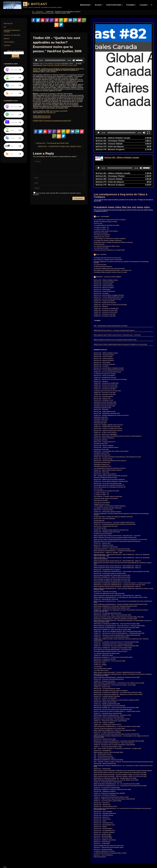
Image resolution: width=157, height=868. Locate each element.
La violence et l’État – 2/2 (101, 190)
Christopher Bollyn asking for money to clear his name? (111, 235)
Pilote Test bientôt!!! (100, 820)
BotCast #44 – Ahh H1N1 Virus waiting (105, 555)
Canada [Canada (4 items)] (22, 834)
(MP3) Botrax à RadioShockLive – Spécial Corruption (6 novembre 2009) (115, 582)
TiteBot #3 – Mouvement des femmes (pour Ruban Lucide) (111, 760)
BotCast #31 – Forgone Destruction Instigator (107, 695)
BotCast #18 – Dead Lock (101, 780)
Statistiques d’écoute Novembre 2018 (105, 367)
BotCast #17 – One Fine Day (102, 782)
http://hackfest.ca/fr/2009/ (59, 111)
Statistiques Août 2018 (101, 380)
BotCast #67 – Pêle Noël (101, 372)
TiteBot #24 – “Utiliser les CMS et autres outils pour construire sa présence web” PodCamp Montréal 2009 (121, 602)
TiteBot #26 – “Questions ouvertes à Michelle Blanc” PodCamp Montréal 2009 (117, 598)
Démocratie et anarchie (101, 196)
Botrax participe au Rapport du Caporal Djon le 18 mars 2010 (112, 542)
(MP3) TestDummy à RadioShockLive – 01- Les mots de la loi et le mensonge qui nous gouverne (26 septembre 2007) (123, 772)
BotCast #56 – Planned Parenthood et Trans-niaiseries (110, 424)
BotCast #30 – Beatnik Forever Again (105, 702)
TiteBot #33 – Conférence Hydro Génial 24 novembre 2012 (111, 493)
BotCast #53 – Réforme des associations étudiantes (109, 442)
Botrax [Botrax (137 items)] (14, 834)
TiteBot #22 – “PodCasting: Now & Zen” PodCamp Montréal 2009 (113, 607)
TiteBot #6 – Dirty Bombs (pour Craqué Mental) (108, 745)
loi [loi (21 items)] (5, 858)
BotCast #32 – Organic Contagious (104, 686)
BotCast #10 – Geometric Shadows (104, 795)
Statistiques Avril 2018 (101, 403)
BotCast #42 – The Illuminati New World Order (108, 576)
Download (58, 64)
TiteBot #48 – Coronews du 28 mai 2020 (106, 275)
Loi (5, 27)
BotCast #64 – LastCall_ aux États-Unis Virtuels (108, 391)
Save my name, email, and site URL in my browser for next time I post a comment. (57, 194)
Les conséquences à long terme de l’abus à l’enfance (121, 159)
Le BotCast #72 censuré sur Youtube (105, 337)
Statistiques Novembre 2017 (102, 425)
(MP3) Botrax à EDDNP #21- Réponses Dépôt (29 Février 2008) (112, 752)
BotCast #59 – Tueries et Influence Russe (106, 410)
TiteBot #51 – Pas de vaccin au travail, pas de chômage (110, 268)
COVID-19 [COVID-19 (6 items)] (7, 840)
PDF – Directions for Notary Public (104, 721)
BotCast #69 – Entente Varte (102, 361)
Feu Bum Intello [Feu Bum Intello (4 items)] (18, 846)
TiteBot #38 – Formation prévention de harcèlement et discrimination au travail (117, 420)
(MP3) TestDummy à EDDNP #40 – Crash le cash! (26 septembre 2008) (115, 693)
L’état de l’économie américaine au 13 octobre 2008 (109, 213)
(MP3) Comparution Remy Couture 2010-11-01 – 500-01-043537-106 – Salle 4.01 (117, 524)
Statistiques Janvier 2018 (101, 416)
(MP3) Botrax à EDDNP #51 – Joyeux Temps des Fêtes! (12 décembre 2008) (116, 670)
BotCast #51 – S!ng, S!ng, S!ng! (103, 473)
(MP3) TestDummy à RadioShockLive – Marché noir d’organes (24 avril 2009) (117, 640)
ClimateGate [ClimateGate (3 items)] (31, 834)
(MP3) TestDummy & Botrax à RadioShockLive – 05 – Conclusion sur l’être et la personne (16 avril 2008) (123, 729)
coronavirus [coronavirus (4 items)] (26, 837)
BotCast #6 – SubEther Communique (105, 803)
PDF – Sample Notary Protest (103, 717)
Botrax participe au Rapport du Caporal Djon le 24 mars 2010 (112, 538)
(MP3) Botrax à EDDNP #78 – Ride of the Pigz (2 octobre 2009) (112, 592)
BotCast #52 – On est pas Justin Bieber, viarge (108, 446)
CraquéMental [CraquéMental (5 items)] (17, 840)
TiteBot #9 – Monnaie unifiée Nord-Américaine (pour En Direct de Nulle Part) (117, 697)
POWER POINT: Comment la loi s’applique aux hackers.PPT (54, 120)
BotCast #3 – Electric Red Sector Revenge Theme (109, 810)
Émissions (40, 12)
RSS (75, 65)
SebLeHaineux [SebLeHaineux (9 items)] (8, 867)
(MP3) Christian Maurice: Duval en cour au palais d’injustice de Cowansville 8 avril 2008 (120, 735)
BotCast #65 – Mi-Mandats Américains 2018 (107, 376)
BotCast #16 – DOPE (100, 784)
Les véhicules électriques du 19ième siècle (107, 209)
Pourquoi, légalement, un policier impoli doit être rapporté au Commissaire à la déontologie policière (121, 225)
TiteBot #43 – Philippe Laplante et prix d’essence (108, 388)
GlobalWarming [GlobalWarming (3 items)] (9, 849)
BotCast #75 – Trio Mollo (101, 256)
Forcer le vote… (99, 186)
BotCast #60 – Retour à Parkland (104, 408)
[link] (152, 5)
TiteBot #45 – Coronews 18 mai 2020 (105, 357)
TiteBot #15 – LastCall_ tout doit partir (105, 661)
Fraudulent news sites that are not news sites (122, 170)
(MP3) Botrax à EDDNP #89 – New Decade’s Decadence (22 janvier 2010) (115, 569)
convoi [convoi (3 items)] (17, 837)
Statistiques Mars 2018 (101, 406)
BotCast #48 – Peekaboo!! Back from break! (107, 495)
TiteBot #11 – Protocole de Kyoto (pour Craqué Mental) (110, 684)
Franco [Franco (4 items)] (33, 846)
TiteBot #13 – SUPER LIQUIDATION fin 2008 (107, 667)
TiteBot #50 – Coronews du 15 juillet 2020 (106, 271)
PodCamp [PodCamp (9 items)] (7, 864)
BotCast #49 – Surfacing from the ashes (106, 489)
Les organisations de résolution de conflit (106, 188)
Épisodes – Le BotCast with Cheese (109, 240)
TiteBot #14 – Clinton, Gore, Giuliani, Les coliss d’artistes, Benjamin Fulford (116, 663)
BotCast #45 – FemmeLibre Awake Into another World (110, 536)
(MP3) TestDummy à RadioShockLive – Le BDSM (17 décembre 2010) (114, 514)
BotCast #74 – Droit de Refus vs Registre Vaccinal (109, 258)
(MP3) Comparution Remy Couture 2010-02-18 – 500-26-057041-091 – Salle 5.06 (117, 558)
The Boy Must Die (99, 207)
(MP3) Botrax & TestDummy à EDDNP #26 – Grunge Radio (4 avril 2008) (115, 741)
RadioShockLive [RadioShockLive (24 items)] (18, 864)
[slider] (55, 60)
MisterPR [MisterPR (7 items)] (7, 861)
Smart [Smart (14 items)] (17, 867)
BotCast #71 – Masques (101, 269)
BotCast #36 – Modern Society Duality (105, 665)
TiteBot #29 (37, 68)
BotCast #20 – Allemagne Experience (105, 776)
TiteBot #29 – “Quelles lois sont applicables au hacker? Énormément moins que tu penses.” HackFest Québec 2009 (121, 574)
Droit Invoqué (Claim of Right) (103, 631)
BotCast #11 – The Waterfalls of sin (104, 793)
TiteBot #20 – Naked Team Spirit (103, 618)
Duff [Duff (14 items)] (6, 843)
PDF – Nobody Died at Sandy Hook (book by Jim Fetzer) (110, 289)
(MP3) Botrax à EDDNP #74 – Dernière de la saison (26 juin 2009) (113, 620)
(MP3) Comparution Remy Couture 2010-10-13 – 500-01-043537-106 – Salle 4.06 (117, 529)
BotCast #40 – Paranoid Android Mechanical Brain (109, 642)
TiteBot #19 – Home (100, 626)
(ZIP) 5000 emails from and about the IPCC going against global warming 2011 (117, 504)
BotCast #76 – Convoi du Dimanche (104, 254)
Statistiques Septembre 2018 (102, 371)
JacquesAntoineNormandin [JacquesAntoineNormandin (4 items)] (23, 852)
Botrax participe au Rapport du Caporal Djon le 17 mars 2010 (112, 544)
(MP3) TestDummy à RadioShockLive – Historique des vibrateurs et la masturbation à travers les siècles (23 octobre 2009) (123, 584)
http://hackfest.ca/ (49, 113)
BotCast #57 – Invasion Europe (103, 422)
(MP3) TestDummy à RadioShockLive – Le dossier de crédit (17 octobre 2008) (117, 689)
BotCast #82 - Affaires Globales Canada (122, 120)
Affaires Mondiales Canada (12, 32)
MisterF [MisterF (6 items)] (11, 858)
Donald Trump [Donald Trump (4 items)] (28, 840)
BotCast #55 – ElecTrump (101, 435)
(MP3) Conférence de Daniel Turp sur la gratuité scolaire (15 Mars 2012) (115, 303)
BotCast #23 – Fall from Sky (102, 767)
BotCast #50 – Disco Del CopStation (105, 481)
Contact (8, 47)
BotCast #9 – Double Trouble (102, 797)
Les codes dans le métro (101, 211)
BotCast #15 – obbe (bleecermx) (103, 786)
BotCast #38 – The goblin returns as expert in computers (111, 653)
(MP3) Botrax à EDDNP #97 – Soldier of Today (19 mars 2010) (112, 540)
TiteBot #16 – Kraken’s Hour (102, 650)
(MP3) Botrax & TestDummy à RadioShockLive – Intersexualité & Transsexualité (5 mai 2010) (121, 534)
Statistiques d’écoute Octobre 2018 (104, 369)
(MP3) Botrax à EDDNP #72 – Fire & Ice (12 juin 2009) (110, 624)
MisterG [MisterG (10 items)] (19, 858)
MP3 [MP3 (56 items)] (14, 861)
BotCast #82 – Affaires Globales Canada (106, 243)
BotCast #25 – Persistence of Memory (105, 758)
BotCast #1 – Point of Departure (103, 818)
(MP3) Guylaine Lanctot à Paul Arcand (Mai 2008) (108, 715)
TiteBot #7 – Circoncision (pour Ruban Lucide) (108, 710)
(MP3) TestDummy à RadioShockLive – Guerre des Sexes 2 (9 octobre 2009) (116, 590)
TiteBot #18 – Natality (100, 628)
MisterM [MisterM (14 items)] (27, 858)
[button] (123, 61)
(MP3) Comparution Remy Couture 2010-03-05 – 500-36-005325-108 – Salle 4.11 (117, 549)
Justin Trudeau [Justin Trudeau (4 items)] (8, 855)
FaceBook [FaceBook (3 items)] (7, 846)
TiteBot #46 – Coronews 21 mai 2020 (105, 279)
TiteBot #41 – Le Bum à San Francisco (105, 395)
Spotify (57, 65)
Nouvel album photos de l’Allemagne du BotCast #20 (110, 450)
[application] (59, 60)
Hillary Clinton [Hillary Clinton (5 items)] (8, 852)
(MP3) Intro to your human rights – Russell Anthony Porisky (112, 682)
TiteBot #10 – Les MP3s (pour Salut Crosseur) (107, 688)
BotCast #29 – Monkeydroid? (102, 713)
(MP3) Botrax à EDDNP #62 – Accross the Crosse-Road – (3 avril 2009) (115, 648)
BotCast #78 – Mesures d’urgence (104, 250)
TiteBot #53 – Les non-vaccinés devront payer (108, 262)
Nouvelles (9, 24)
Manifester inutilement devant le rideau (105, 185)
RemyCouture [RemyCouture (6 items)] (30, 864)
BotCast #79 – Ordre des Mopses (104, 249)
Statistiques (9, 43)
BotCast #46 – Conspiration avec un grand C (107, 533)
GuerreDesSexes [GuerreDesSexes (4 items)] (21, 849)
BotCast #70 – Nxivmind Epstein (103, 359)
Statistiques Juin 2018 (100, 384)
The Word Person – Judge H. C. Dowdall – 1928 (108, 515)
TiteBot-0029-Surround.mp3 (43, 116)
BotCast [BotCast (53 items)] (7, 834)
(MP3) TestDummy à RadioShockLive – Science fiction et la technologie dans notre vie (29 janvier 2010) (123, 565)
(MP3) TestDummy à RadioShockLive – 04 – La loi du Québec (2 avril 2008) (116, 743)
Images (7, 40)
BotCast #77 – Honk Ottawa (102, 252)
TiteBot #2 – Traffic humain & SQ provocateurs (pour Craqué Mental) (114, 762)
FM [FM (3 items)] (26, 846)
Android (64, 65)
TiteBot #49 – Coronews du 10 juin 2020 (106, 273)
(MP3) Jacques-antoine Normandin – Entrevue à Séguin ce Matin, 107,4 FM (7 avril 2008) (120, 737)
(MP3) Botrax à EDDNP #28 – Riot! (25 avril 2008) (108, 723)
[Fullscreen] (148, 96)
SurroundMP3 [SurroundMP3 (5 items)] (26, 867)
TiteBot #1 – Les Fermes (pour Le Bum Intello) (108, 764)
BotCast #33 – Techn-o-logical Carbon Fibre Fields (109, 680)
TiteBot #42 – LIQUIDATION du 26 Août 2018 (107, 390)
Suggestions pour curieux (102, 200)
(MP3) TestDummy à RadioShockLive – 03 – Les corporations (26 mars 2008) (117, 747)
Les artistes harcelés (100, 228)
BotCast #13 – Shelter (100, 790)
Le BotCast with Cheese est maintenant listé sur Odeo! (110, 816)
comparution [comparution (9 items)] (8, 837)
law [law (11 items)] (33, 855)
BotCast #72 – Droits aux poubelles (104, 264)
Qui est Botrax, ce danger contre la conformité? (108, 223)
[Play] (36, 60)
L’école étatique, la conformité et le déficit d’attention (110, 202)
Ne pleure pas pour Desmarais (103, 229)
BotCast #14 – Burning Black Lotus (104, 788)
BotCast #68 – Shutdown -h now (103, 363)
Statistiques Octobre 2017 (102, 427)
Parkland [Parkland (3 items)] (21, 861)
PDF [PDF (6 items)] (29, 861)
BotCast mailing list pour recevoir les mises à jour (109, 808)
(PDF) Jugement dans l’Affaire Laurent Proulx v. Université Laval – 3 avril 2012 (117, 298)
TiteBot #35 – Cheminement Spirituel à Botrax (107, 475)
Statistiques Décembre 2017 (102, 418)
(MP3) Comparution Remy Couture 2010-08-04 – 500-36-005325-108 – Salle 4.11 (117, 531)
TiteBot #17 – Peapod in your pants (104, 644)
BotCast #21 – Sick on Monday (103, 774)
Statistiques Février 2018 (101, 412)
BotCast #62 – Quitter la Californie (104, 401)
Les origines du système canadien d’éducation (108, 203)
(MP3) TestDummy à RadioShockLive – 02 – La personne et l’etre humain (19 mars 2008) (120, 749)
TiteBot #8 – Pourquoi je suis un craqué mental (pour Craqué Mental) (114, 708)
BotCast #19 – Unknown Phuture (104, 778)
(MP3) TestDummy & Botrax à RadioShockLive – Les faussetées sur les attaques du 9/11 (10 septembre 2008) (121, 699)
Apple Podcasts (48, 65)
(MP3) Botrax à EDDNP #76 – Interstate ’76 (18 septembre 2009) (113, 611)
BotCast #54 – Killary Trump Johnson (105, 437)
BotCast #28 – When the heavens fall (105, 727)
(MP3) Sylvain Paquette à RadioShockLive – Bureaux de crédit (112, 678)
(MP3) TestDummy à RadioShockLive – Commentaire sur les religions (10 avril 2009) (119, 646)
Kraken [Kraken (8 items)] (18, 855)
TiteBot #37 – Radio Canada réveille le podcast (108, 433)
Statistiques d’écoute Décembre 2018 (105, 365)
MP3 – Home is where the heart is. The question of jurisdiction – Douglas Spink (117, 711)
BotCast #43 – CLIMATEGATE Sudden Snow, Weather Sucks (112, 571)
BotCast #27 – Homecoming (102, 732)
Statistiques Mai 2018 (100, 386)
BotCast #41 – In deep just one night (105, 622)
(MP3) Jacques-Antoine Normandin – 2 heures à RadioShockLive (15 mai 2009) (117, 635)
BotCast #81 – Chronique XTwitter (104, 245)
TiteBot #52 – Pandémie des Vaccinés (105, 266)
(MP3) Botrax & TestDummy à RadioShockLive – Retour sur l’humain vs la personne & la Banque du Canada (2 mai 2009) (123, 638)
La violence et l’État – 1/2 (101, 192)
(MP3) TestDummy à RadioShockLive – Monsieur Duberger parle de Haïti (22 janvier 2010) (121, 567)
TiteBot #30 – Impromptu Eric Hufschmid (106, 562)
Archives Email (15, 59)
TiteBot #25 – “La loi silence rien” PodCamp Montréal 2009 (111, 600)
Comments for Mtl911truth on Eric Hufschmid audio (109, 231)
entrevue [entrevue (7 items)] (20, 843)
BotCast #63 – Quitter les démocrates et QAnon (108, 393)
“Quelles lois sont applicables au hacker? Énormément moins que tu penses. (59, 69)
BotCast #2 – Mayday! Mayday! (103, 812)
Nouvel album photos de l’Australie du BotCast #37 (109, 448)
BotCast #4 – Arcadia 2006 (102, 806)
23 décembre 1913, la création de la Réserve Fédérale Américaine (113, 205)
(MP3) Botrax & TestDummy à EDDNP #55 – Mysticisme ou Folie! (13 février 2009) (118, 657)
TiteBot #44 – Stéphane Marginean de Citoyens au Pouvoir (111, 378)
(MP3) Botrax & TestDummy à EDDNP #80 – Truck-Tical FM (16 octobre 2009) (117, 587)
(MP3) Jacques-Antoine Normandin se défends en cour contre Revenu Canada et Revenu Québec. (123, 733)
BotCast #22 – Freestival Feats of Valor (105, 769)
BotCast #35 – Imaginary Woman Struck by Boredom (110, 669)
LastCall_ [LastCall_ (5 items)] (26, 855)
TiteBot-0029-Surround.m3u (43, 117)
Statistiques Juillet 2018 (101, 382)
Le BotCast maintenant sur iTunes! (104, 814)
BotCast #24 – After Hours (102, 766)
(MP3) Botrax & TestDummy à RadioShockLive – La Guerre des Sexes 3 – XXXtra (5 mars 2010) (122, 546)
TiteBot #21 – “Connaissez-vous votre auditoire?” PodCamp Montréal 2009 (116, 609)
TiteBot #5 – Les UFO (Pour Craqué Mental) (107, 751)
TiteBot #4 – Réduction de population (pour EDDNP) (109, 756)
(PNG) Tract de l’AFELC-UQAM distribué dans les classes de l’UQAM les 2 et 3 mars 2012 (120, 307)
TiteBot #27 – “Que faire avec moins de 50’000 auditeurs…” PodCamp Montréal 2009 (119, 596)
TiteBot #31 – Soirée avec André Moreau (106, 510)
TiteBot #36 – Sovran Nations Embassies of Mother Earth (111, 444)
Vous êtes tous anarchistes (102, 198)
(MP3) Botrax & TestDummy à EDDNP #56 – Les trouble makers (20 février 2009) (118, 655)
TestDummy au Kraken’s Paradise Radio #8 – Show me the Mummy (114, 706)
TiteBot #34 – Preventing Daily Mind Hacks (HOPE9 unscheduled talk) (115, 487)
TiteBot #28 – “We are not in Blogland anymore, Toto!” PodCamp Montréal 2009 (118, 594)
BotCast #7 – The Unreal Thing (103, 801)
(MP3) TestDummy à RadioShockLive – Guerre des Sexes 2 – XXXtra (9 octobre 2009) (119, 589)
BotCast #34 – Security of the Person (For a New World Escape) (113, 672)
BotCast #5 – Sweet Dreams (102, 805)
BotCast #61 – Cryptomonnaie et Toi (105, 405)
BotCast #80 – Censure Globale (103, 247)
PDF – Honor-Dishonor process (103, 719)
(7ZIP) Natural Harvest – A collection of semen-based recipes (112, 512)
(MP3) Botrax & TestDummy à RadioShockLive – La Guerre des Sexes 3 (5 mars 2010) (119, 548)
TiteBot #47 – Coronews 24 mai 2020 (105, 277)
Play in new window (46, 64)
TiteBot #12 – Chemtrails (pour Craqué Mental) (108, 676)
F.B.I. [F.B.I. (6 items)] (28, 843)
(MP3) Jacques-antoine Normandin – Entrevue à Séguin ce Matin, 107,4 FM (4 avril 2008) (120, 739)
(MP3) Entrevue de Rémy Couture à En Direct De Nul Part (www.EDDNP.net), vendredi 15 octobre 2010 (123, 526)
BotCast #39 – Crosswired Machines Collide (107, 652)
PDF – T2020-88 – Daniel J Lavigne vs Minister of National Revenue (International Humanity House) (123, 725)
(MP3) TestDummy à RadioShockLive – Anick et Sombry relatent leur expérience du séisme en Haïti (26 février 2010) (123, 552)
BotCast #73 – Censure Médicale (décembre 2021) (109, 260)
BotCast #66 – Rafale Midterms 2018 (105, 374)
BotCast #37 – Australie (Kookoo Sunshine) (107, 659)
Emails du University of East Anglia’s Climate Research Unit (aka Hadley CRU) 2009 (119, 580)
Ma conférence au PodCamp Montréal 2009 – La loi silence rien (113, 233)
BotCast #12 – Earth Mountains (103, 791)
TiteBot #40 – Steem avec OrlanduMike (105, 397)
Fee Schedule (98, 630)
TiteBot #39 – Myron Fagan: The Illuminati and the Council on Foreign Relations (118, 399)
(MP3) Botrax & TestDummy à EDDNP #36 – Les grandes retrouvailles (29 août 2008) (119, 704)
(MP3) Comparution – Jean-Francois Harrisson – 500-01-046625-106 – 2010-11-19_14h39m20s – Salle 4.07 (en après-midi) (122, 518)
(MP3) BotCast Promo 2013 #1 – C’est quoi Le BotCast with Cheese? (114, 293)
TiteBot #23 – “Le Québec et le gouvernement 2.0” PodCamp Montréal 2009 (116, 605)
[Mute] (74, 60)
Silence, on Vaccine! (13, 36)
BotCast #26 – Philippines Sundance (105, 754)
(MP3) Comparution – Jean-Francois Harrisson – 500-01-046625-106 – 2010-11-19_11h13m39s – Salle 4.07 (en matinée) (122, 521)
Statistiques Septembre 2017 (102, 429)
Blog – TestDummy (103, 179)
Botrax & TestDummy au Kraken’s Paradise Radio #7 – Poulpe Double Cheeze (117, 674)
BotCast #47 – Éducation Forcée (103, 508)
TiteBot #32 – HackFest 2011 (102, 506)
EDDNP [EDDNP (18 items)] (12, 843)
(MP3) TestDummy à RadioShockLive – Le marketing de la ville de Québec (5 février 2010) (121, 560)
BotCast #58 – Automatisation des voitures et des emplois (111, 414)
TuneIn (70, 65)
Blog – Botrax (101, 217)
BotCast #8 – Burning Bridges (103, 799)
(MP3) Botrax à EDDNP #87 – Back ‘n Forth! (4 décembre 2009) (112, 578)
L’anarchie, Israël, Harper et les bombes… (106, 194)
